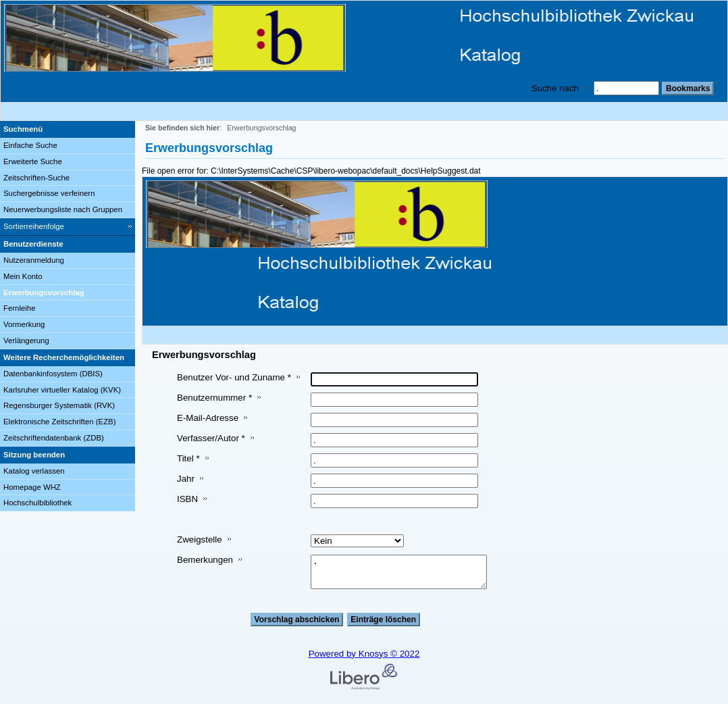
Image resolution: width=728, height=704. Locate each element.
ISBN (187, 499)
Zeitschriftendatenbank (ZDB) (54, 438)
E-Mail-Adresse (208, 418)
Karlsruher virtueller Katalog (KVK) (62, 390)
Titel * (188, 458)
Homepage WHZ (32, 487)
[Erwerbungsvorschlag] (68, 293)
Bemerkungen (205, 560)
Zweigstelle (200, 539)
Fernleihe (20, 308)
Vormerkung (24, 324)
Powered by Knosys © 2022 (364, 654)
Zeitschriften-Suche (36, 178)
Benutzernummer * (214, 398)
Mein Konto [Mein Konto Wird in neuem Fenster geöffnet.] (23, 276)
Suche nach (555, 88)
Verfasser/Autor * (211, 438)
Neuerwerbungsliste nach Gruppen (63, 209)
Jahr (186, 479)
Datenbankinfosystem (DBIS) (53, 374)
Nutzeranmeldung (34, 260)
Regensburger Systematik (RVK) (59, 405)
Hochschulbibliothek (37, 503)
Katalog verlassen (34, 471)
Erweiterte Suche (33, 161)
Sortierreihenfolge (34, 226)
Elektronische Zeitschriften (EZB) (59, 422)
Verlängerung (26, 341)
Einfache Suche (30, 145)
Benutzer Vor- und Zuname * (234, 377)
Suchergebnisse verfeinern (49, 193)
